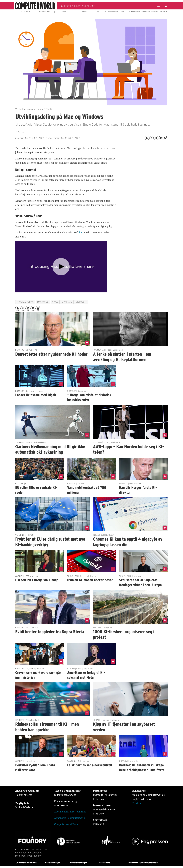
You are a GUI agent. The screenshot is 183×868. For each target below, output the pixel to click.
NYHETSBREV (67, 6)
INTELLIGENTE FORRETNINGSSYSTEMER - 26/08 (148, 12)
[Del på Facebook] (147, 138)
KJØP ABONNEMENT (85, 6)
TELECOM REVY (24, 12)
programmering (25, 302)
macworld (43, 302)
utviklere (67, 302)
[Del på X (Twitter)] (152, 138)
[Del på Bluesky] (165, 138)
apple (55, 302)
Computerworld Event (66, 824)
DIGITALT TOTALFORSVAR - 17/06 (111, 12)
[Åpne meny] (159, 6)
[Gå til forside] (35, 6)
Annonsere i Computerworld (70, 818)
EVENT (64, 12)
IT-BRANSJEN (44, 12)
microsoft (81, 302)
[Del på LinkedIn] (156, 138)
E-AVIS (85, 12)
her (81, 232)
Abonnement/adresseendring (70, 812)
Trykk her (137, 803)
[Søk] (166, 6)
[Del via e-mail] (161, 138)
